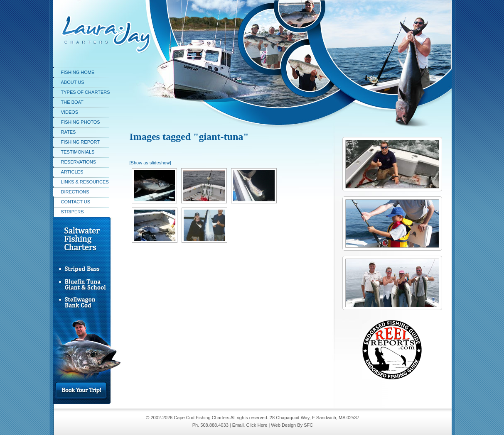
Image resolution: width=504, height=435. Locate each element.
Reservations (79, 162)
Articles (72, 172)
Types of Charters (86, 92)
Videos (70, 112)
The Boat (72, 102)
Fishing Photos (81, 122)
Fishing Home (78, 72)
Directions (75, 192)
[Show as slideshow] (150, 163)
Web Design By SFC (292, 425)
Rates (69, 132)
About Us (73, 82)
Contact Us (76, 202)
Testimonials (78, 152)
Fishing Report (81, 142)
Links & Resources (85, 182)
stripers (73, 212)
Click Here (257, 425)
